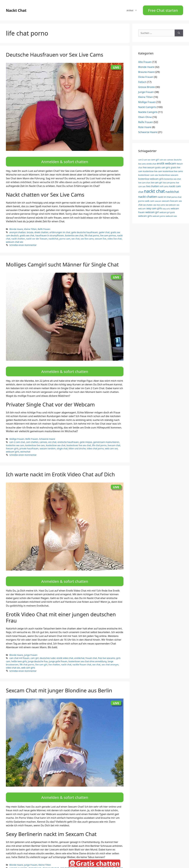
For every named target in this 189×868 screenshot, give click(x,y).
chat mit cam (35, 860)
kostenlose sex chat (56, 440)
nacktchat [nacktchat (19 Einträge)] (172, 190)
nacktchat (53, 235)
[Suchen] (179, 31)
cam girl (35, 651)
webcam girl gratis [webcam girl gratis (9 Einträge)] (167, 211)
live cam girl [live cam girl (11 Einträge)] (157, 181)
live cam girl (41, 658)
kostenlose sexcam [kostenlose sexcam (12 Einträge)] (168, 173)
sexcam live (100, 235)
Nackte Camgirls (148, 110)
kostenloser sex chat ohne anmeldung (88, 655)
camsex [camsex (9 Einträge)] (170, 158)
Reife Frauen (44, 226)
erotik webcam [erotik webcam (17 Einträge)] (166, 162)
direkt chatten (41, 229)
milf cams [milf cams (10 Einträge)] (164, 185)
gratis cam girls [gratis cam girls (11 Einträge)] (163, 166)
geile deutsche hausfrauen (85, 229)
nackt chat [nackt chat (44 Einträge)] (154, 189)
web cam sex (111, 443)
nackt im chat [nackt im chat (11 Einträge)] (164, 195)
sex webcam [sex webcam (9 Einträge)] (171, 203)
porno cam (65, 235)
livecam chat (114, 440)
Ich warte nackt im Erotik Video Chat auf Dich (60, 469)
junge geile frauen (58, 655)
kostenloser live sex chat (79, 440)
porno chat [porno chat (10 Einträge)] (176, 195)
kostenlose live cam (35, 440)
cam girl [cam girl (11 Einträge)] (155, 158)
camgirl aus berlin (18, 860)
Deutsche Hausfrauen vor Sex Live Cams (55, 53)
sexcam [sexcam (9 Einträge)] (158, 199)
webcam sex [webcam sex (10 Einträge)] (171, 214)
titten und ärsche (77, 443)
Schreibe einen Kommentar (23, 242)
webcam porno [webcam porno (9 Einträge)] (159, 214)
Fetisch (142, 80)
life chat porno (92, 232)
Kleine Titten (30, 226)
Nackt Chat (16, 9)
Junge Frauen (31, 648)
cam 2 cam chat (17, 437)
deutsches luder (48, 651)
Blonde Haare (16, 226)
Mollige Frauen (17, 434)
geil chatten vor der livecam (74, 860)
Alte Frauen (145, 60)
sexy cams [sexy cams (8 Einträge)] (166, 207)
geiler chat (104, 229)
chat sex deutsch (51, 860)
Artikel (133, 9)
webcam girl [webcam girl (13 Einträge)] (152, 210)
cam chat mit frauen (19, 651)
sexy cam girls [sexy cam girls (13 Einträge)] (154, 207)
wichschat (25, 447)
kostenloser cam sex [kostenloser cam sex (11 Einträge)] (148, 173)
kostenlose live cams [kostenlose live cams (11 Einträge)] (173, 170)
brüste (30, 229)
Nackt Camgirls (147, 105)
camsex (43, 437)
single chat (62, 443)
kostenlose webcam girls (101, 860)
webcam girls (13, 447)
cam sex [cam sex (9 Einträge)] (163, 158)
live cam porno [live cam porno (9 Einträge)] (169, 181)
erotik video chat (65, 651)
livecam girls (12, 443)
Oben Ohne (145, 115)
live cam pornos (108, 232)
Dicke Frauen (146, 75)
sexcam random (48, 443)
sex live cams (87, 235)
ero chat (52, 437)
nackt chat (66, 658)
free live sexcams (107, 651)
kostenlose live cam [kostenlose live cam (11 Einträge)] (152, 170)
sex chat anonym (110, 658)
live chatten (54, 658)
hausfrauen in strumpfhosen (50, 232)
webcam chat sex (14, 238)
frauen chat (91, 651)
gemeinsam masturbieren (106, 437)
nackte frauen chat (82, 658)
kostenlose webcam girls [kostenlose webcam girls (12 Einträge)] (151, 177)
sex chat (76, 235)
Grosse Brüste (146, 85)
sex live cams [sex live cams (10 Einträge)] (159, 203)
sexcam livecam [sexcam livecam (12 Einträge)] (170, 199)
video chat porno (95, 443)
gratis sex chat (27, 232)
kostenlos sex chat (74, 232)
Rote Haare (145, 125)
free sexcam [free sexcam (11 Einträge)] (149, 166)
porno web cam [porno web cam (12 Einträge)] (146, 199)
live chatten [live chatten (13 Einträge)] (153, 184)
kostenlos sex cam (15, 440)
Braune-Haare (146, 70)
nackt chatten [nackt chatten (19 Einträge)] (148, 195)
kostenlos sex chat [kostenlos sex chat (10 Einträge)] (173, 177)
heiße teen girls (19, 655)
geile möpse (86, 437)
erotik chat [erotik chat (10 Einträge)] (151, 162)
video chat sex (13, 661)
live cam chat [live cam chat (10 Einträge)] (144, 181)
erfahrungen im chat (60, 229)
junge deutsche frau (38, 655)
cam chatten (32, 437)
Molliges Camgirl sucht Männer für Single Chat (62, 261)
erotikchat (79, 651)
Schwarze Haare (47, 434)
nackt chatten (18, 235)
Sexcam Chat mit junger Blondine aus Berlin (59, 684)
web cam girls (28, 661)
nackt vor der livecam (37, 235)
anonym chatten (17, 229)
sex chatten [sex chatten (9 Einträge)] (148, 203)
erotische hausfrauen (68, 437)
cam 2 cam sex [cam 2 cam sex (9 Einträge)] (144, 158)
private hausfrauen (29, 443)
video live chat (114, 235)
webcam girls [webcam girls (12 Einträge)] (145, 214)
